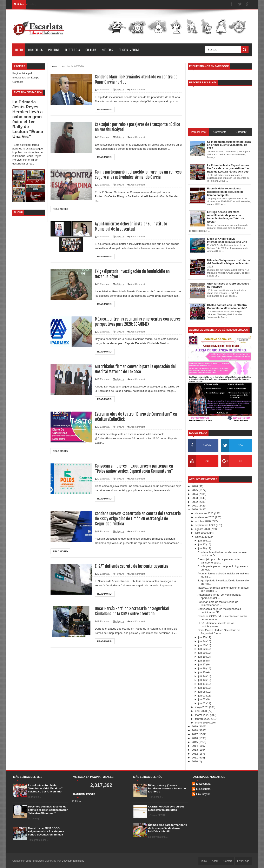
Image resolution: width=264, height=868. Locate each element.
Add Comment (138, 90)
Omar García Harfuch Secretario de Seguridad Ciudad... (219, 632)
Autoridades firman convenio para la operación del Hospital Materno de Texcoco (135, 369)
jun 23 (202, 645)
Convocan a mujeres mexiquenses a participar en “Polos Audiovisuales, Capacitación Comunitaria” (134, 469)
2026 (195, 486)
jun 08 (202, 692)
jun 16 (202, 668)
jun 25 (202, 637)
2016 (195, 738)
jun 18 (202, 661)
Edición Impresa (129, 50)
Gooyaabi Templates (73, 861)
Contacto (18, 82)
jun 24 (202, 641)
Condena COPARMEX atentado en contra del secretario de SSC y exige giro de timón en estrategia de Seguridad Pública (138, 519)
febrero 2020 (203, 719)
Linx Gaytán (203, 794)
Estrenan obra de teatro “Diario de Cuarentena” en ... (218, 604)
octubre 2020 (203, 521)
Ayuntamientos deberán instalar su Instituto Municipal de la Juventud (131, 226)
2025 (195, 490)
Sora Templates (34, 861)
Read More (105, 110)
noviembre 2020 (205, 517)
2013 (195, 750)
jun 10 (202, 688)
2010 (195, 761)
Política (54, 50)
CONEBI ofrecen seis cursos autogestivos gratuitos (166, 808)
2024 (195, 494)
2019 (195, 726)
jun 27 (202, 544)
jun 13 (202, 680)
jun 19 (202, 657)
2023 (195, 498)
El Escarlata (203, 784)
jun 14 (202, 676)
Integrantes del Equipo (26, 78)
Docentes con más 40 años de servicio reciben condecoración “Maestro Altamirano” (48, 810)
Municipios (35, 50)
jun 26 (202, 548)
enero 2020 (202, 723)
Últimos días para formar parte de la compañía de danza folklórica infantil (168, 828)
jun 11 (202, 684)
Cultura (91, 50)
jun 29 (202, 541)
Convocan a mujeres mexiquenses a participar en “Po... (219, 611)
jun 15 (202, 672)
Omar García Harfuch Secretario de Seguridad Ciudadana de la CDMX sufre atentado (132, 611)
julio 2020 (201, 533)
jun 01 (202, 703)
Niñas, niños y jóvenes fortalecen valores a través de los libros (167, 788)
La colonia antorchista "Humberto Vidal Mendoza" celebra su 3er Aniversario (45, 788)
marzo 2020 (203, 715)
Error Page (243, 861)
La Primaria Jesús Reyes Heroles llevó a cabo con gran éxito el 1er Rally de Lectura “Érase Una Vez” (28, 119)
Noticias (107, 50)
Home (54, 66)
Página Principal (22, 73)
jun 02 (202, 699)
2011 (195, 758)
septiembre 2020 (205, 525)
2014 (195, 746)
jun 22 (202, 649)
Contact (228, 861)
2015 (195, 742)
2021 (195, 506)
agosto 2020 (203, 529)
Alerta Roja (72, 50)
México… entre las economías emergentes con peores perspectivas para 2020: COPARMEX (138, 322)
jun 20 (202, 653)
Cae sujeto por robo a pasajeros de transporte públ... (219, 561)
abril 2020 (201, 711)
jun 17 (202, 664)
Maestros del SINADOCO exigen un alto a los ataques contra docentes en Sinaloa (46, 831)
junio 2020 (202, 537)
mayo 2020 (202, 707)
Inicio (19, 50)
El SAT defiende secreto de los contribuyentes (132, 566)
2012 (195, 754)
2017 (195, 734)
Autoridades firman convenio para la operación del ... (219, 596)
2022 (195, 502)
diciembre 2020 (205, 513)
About (215, 861)
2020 (195, 509)
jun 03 (202, 696)
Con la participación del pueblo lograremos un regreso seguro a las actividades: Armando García (138, 175)
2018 (195, 730)
